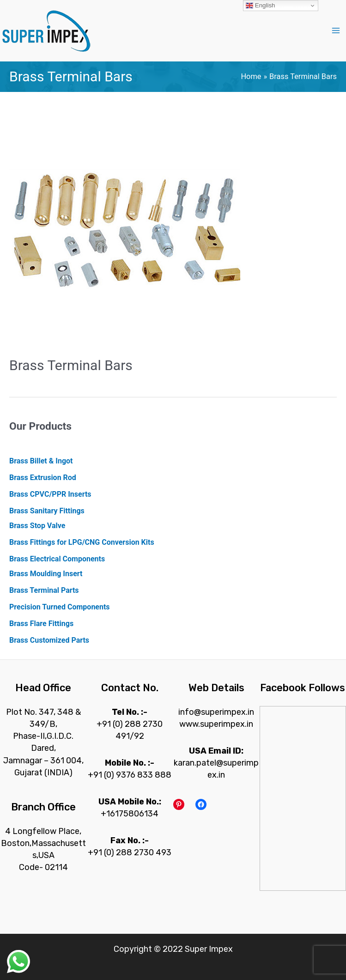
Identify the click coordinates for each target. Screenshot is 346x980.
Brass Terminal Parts (44, 590)
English (260, 6)
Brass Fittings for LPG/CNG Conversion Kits (82, 542)
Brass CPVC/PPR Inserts (50, 494)
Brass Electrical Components (57, 559)
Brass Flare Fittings (41, 624)
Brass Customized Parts (49, 640)
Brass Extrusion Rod (43, 478)
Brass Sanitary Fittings (47, 511)
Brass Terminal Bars (71, 365)
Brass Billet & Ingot (41, 461)
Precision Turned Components (60, 607)
